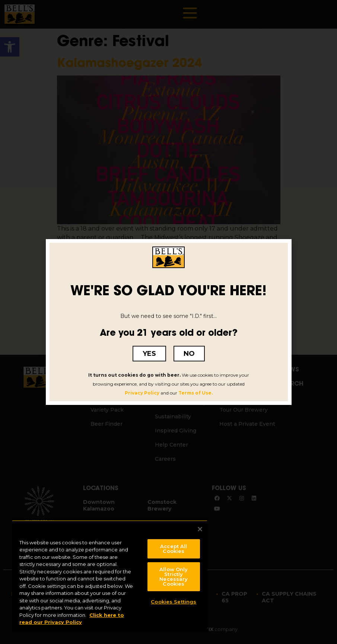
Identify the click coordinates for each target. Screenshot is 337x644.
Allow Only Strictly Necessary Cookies (174, 577)
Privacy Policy (142, 393)
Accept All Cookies (174, 549)
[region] (110, 576)
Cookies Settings (174, 602)
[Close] (200, 529)
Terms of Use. (195, 393)
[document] (168, 322)
